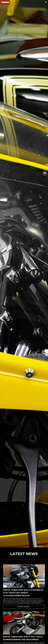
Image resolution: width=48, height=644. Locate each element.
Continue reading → (24, 607)
